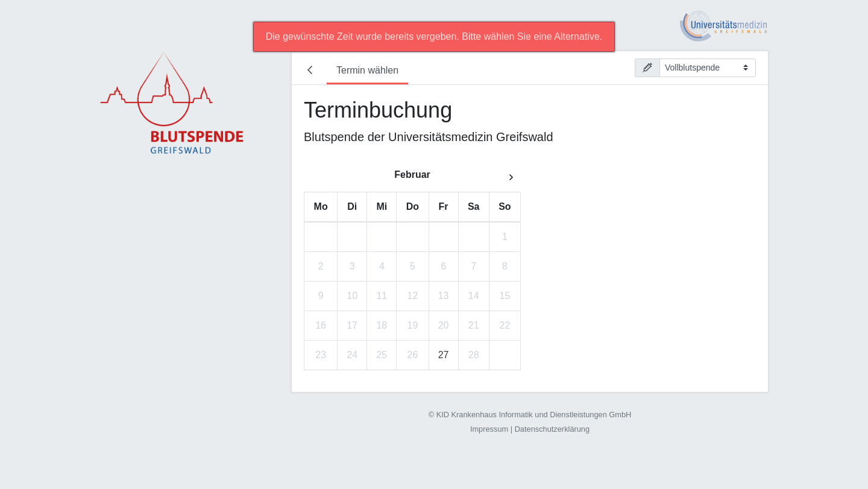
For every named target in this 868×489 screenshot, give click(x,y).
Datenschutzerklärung (552, 429)
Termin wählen (367, 70)
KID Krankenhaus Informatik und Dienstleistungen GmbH (534, 415)
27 (444, 355)
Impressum (489, 429)
